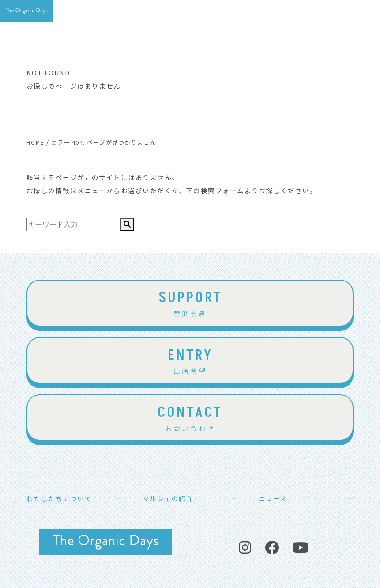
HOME (36, 142)
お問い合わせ (190, 417)
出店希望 (190, 360)
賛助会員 (190, 303)
